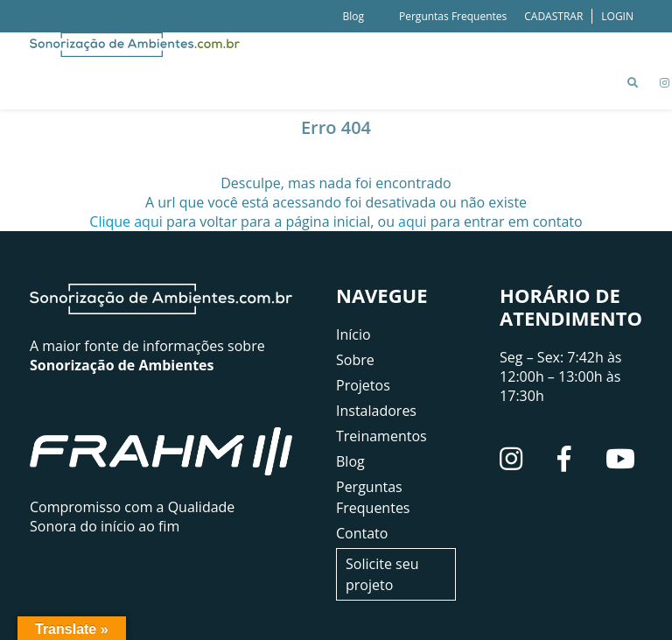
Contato (362, 533)
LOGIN (617, 16)
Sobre (355, 360)
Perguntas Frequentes (453, 16)
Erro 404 (336, 128)
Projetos (363, 385)
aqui (413, 222)
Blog (353, 16)
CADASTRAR (553, 16)
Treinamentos (381, 436)
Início (353, 334)
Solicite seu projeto (382, 574)
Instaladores (376, 411)
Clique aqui (126, 222)
